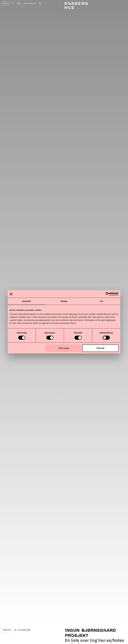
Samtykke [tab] (27, 301)
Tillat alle (100, 348)
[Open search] (13, 3)
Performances (30, 3)
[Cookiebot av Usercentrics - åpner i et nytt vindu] (107, 294)
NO (19, 4)
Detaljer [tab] (64, 301)
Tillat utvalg (64, 348)
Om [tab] (101, 301)
